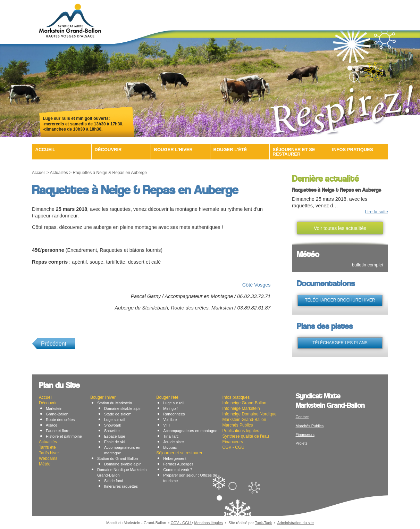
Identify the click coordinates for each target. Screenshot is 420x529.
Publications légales (241, 431)
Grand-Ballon (57, 414)
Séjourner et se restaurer (294, 152)
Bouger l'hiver (173, 150)
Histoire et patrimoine (64, 436)
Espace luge (115, 436)
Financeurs (233, 442)
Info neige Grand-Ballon (245, 403)
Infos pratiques (353, 150)
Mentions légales (209, 523)
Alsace (52, 425)
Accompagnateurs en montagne (190, 431)
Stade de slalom (118, 414)
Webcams (48, 458)
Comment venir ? (178, 470)
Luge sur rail (115, 420)
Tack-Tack (263, 523)
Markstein (54, 408)
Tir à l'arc (171, 436)
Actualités (59, 173)
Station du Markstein (115, 403)
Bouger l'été (230, 150)
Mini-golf (170, 408)
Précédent (54, 344)
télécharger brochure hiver (340, 300)
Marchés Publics (238, 425)
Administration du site (296, 523)
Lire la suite (377, 212)
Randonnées (174, 414)
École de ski (114, 442)
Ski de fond (114, 481)
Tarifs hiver (49, 453)
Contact (302, 417)
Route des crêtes (60, 420)
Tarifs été (47, 447)
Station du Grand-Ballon (117, 458)
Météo (45, 464)
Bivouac (170, 447)
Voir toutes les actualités (340, 228)
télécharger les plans (340, 343)
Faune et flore (58, 431)
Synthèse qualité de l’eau (246, 436)
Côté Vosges (257, 285)
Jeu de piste (173, 442)
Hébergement (175, 458)
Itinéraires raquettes (121, 486)
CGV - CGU (233, 447)
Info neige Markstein (241, 408)
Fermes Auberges (178, 464)
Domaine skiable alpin (123, 408)
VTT (167, 425)
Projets (302, 443)
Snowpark (113, 425)
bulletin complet (368, 265)
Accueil (45, 150)
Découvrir (108, 150)
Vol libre (170, 420)
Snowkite (112, 431)
